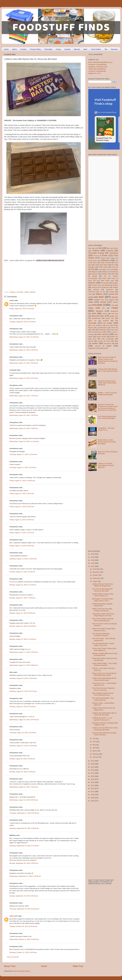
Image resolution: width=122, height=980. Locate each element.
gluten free (110, 318)
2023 (93, 563)
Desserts (114, 49)
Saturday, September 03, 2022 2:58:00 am (24, 828)
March (95, 751)
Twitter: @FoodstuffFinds (97, 69)
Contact (23, 49)
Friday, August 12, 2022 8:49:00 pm (22, 546)
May (94, 745)
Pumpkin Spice (96, 285)
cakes (91, 302)
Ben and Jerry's (112, 248)
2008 (93, 801)
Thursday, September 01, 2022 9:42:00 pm (24, 813)
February (96, 754)
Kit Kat (91, 269)
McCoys (95, 274)
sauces (91, 341)
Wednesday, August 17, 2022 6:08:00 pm (24, 665)
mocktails (95, 332)
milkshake (103, 330)
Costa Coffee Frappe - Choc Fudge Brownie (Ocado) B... (105, 664)
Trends (112, 292)
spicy (116, 341)
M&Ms (116, 269)
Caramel (110, 251)
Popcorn (92, 283)
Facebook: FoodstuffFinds (97, 64)
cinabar (26, 292)
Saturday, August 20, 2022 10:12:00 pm (23, 691)
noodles (104, 332)
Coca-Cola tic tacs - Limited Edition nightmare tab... (104, 684)
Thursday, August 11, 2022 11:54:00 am (23, 454)
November (96, 572)
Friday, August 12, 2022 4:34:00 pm (22, 494)
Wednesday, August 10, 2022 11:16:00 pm (24, 441)
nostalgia (113, 332)
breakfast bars (99, 300)
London (108, 270)
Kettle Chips (103, 267)
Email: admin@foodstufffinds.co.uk (100, 62)
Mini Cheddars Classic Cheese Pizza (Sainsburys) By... (103, 694)
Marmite (115, 272)
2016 (93, 776)
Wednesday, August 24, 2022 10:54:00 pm (24, 720)
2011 (93, 792)
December (96, 569)
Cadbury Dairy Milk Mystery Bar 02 (50, 260)
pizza (94, 339)
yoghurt (102, 348)
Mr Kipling (93, 276)
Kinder (114, 267)
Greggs (112, 258)
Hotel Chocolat (106, 263)
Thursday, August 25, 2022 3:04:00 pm (23, 733)
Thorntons (92, 292)
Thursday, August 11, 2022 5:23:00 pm (23, 467)
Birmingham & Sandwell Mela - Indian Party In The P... (103, 600)
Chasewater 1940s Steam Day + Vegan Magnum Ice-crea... (104, 615)
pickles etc (114, 337)
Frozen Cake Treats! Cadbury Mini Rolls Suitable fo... (104, 649)
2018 (93, 770)
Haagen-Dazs (93, 261)
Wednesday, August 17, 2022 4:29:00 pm (24, 652)
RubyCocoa (95, 287)
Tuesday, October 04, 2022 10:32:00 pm (23, 926)
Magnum (95, 272)
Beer (85, 49)
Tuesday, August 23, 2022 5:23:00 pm (23, 707)
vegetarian (92, 348)
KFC (113, 265)
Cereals (67, 49)
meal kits (115, 328)
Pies (98, 281)
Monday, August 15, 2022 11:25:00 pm (23, 639)
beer (101, 297)
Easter (105, 255)
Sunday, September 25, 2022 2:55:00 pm (24, 896)
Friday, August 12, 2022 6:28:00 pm (22, 507)
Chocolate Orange (96, 253)
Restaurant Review (111, 285)
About (14, 49)
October (96, 575)
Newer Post (10, 966)
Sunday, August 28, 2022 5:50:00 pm (22, 759)
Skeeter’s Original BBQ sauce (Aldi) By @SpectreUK (105, 654)
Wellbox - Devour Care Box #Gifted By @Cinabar (107, 394)
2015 (93, 779)
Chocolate (48, 49)
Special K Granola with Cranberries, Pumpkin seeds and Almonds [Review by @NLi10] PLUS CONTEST (108, 407)
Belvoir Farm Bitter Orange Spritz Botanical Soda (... (104, 629)
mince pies (114, 330)
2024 (93, 560)
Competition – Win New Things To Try (106, 429)
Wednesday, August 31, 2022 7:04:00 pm (24, 787)
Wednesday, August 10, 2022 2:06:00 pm (24, 350)
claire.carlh (14, 916)
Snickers (96, 290)
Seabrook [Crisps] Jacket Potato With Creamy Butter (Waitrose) (107, 383)
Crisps (58, 49)
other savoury (103, 334)
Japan (106, 265)
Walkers (99, 294)
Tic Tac (102, 292)
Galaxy (103, 258)
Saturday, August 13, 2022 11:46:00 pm (23, 559)
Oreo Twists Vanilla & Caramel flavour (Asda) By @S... (103, 620)
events (105, 314)
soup (108, 341)
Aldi (100, 248)
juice (108, 325)
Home (6, 49)
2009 (93, 798)
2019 (93, 767)
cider (113, 305)
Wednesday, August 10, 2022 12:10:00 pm (24, 337)
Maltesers (105, 272)
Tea (106, 49)
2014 (93, 782)
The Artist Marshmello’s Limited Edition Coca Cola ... (103, 644)
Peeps (113, 278)
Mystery (33, 292)
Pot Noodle (105, 283)
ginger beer (114, 316)
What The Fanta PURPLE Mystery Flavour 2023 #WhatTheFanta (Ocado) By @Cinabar (108, 360)
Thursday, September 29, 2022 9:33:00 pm (24, 909)
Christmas (114, 253)
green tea (92, 321)
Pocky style (110, 281)
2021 (93, 761)
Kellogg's (91, 267)
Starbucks (110, 290)
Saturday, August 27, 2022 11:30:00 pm (23, 746)
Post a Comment (13, 957)
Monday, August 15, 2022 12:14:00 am (23, 585)
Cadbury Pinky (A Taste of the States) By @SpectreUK (103, 585)
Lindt (100, 269)
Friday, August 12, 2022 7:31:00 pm (22, 533)
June (95, 742)
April (94, 748)
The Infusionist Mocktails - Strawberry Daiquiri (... (101, 635)
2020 (93, 764)
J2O (117, 263)
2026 (93, 554)
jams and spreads (95, 325)
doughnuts (114, 311)
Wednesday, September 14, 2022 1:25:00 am (25, 876)
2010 (93, 795)
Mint (113, 274)
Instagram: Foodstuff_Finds (98, 67)
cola (103, 308)
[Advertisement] (39, 275)
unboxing (98, 346)
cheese (115, 302)
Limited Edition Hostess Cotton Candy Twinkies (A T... (103, 595)
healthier (106, 321)
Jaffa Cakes (96, 265)
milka (94, 330)
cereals (103, 302)
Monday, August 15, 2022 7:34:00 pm (22, 598)
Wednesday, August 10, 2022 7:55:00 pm (24, 415)
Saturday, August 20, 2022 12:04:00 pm (23, 678)
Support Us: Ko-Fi (95, 73)
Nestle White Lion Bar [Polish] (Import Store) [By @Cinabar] (107, 442)
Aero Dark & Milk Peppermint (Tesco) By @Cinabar (102, 590)
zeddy (12, 300)
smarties (101, 341)
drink (94, 313)
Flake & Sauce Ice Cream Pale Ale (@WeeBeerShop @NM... (104, 674)
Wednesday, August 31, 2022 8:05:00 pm (24, 800)
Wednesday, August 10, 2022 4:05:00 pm (24, 363)
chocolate (20, 292)
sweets (95, 343)
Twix (90, 294)
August (95, 581)
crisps (115, 308)
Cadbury (13, 292)
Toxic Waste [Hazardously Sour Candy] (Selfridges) (107, 417)
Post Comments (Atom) (22, 971)
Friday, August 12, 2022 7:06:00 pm (22, 520)
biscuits (115, 297)
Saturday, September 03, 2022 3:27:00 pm (24, 846)
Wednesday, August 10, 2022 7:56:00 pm (24, 428)
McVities (105, 274)
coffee (91, 308)
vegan (109, 346)
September (97, 578)
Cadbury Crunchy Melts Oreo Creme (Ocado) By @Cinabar (105, 729)
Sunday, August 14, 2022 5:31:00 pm (22, 572)
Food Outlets (96, 49)
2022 (93, 566)
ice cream (108, 323)
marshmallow (102, 328)
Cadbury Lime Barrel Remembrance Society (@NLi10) (106, 465)
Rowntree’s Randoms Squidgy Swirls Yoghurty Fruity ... (105, 724)
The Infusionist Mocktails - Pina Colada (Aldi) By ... (103, 699)
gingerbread (96, 318)
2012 (93, 788)
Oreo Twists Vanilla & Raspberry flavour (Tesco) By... (103, 689)
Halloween (105, 260)
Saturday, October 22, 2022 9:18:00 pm (23, 952)
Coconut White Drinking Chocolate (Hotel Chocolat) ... (104, 734)
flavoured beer (98, 316)
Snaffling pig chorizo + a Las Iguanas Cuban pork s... (102, 719)
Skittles (115, 287)
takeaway (107, 343)
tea (117, 343)
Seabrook (105, 287)
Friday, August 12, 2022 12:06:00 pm (22, 481)
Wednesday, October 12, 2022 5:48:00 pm (24, 939)
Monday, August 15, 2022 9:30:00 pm (22, 613)
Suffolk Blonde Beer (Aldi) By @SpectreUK (102, 605)
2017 (93, 773)
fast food (115, 314)
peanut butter (101, 337)
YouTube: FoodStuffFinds (97, 71)
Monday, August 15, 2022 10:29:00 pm (23, 626)
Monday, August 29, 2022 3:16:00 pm (22, 772)
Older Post (78, 966)
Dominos (96, 256)
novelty (91, 334)
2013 (93, 785)
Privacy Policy (35, 49)
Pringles (115, 283)
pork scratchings (108, 339)
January (96, 757)
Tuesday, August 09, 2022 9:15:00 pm (23, 322)
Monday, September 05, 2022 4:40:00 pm (24, 863)
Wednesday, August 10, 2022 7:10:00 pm (24, 396)
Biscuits (77, 49)
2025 (93, 557)
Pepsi (90, 281)
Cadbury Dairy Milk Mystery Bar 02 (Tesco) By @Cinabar (104, 679)
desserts (100, 311)
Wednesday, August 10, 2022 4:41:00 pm (24, 378)
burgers (112, 300)
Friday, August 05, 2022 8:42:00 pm (22, 309)
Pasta (104, 278)
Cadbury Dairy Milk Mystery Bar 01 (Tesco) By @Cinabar (108, 370)
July (94, 739)
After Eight (92, 248)
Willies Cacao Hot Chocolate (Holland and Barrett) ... (102, 610)
